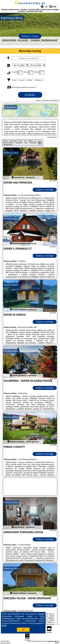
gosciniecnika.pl (30, 3)
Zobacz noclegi (45, 190)
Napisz (57, 643)
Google (41, 614)
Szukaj (30, 95)
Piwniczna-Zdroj (11, 153)
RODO (4, 625)
